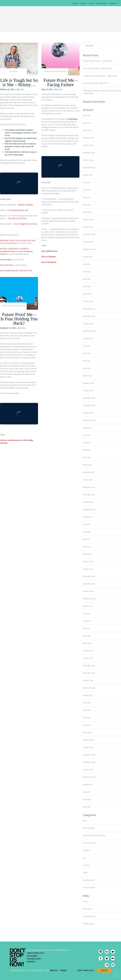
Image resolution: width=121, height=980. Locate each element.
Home (75, 4)
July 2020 (87, 614)
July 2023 (87, 346)
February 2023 (88, 383)
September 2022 (89, 420)
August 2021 (88, 517)
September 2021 (89, 509)
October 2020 (88, 591)
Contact (113, 4)
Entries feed (87, 909)
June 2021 (87, 532)
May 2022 (87, 450)
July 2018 (87, 792)
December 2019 (89, 666)
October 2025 (88, 160)
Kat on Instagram (49, 262)
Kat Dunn (73, 119)
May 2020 (87, 628)
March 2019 (87, 733)
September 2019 (89, 688)
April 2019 (87, 725)
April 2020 (87, 636)
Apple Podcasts (36, 953)
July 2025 (87, 182)
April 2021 (87, 547)
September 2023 (89, 331)
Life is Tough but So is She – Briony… (19, 82)
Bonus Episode (89, 828)
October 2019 (88, 680)
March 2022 (87, 465)
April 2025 (87, 205)
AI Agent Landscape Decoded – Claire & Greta (100, 76)
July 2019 (87, 703)
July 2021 (87, 524)
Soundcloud (34, 959)
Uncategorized (88, 880)
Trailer (85, 873)
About (84, 4)
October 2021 (88, 502)
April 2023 (87, 368)
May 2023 (87, 361)
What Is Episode (89, 888)
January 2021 (88, 569)
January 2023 (88, 391)
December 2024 (89, 234)
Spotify (31, 962)
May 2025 (87, 197)
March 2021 (87, 554)
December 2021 (89, 487)
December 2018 (89, 755)
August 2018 (88, 785)
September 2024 (89, 249)
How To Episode (89, 843)
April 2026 (87, 123)
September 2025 (89, 168)
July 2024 (87, 264)
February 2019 (88, 740)
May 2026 (87, 116)
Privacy (54, 970)
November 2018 (89, 762)
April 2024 (87, 286)
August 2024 (88, 257)
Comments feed (89, 916)
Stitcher (32, 956)
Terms (63, 970)
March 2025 (87, 212)
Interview (13, 71)
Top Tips (86, 865)
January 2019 (88, 747)
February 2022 (88, 472)
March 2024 (87, 294)
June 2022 (87, 443)
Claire (22, 89)
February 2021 (88, 562)
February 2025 (88, 220)
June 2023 (87, 353)
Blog (92, 4)
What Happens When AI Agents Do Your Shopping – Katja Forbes (102, 92)
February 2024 (88, 301)
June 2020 (87, 621)
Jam (85, 858)
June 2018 (87, 799)
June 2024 (87, 272)
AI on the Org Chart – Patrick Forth (96, 83)
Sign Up (104, 970)
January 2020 (88, 658)
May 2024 (87, 279)
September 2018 (89, 777)
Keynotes (102, 4)
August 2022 (88, 428)
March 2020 (87, 643)
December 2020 (89, 576)
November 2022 (89, 405)
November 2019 (89, 673)
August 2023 (88, 339)
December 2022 (89, 398)
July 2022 (87, 435)
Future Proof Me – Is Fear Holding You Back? (19, 319)
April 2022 (87, 457)
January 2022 (88, 480)
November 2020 (89, 584)
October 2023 (88, 324)
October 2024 (88, 242)
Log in (85, 901)
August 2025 (88, 175)
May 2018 (87, 807)
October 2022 (88, 413)
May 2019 (87, 718)
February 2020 (88, 651)
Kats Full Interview (50, 251)
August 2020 (88, 606)
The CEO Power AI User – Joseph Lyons (98, 61)
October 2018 (88, 770)
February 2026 (88, 138)
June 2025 (87, 190)
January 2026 (88, 145)
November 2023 (89, 316)
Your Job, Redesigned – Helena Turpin (97, 68)
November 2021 (89, 495)
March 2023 (87, 376)
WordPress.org (89, 924)
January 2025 (88, 227)
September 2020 (89, 599)
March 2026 (87, 130)
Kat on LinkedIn (48, 257)
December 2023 (89, 309)
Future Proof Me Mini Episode (55, 71)
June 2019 (87, 710)
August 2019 (88, 695)
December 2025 (89, 153)
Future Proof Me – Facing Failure (60, 82)
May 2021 (87, 539)
